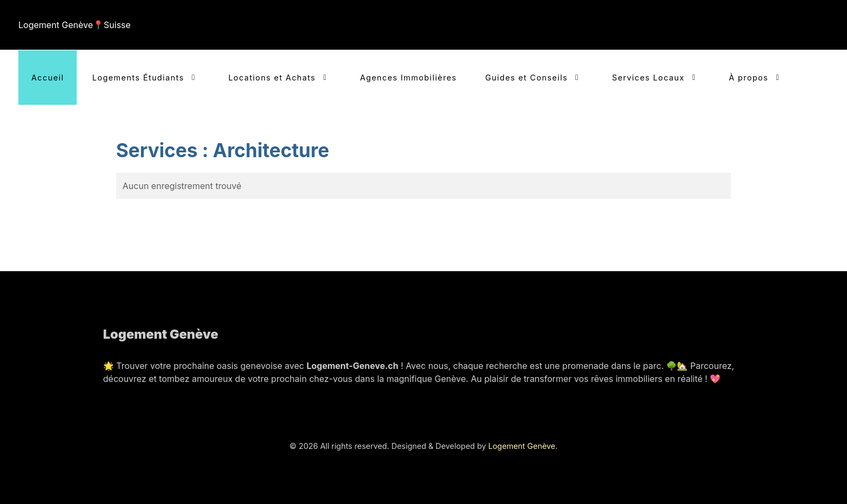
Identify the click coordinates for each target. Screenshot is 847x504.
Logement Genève (522, 446)
